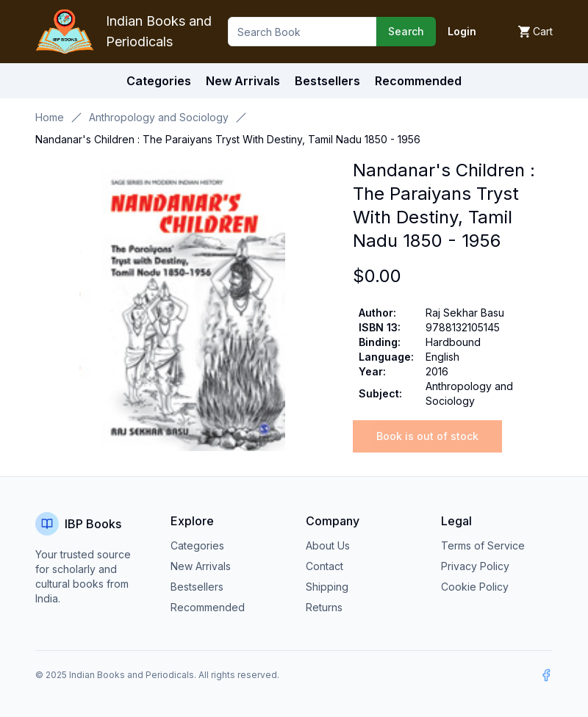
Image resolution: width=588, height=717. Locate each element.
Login (462, 31)
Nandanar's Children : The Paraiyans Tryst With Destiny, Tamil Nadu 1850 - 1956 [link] (228, 139)
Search (406, 31)
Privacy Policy (475, 566)
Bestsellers (197, 587)
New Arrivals (201, 566)
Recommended (208, 607)
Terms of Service (483, 545)
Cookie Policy (475, 587)
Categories (159, 81)
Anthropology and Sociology (159, 117)
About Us (328, 545)
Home (50, 117)
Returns (324, 607)
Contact (325, 566)
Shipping (327, 587)
